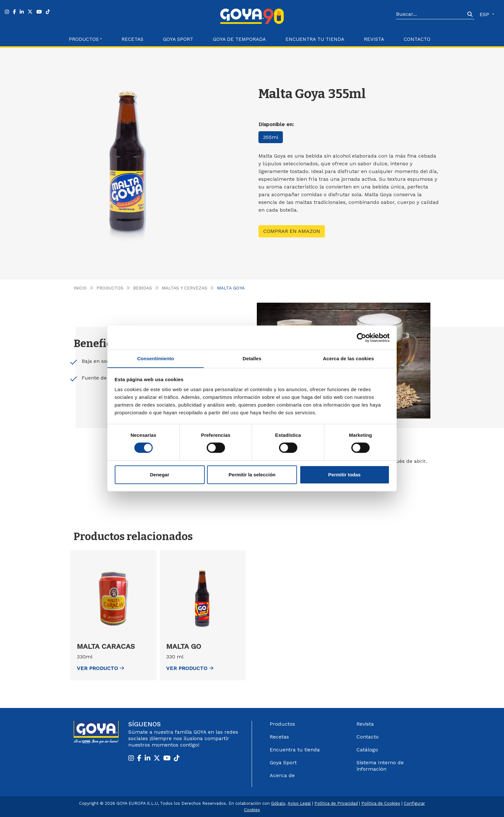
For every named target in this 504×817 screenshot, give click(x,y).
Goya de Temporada (239, 39)
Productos (110, 288)
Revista (374, 39)
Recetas (132, 39)
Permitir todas (344, 475)
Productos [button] (84, 39)
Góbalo (278, 803)
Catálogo (367, 750)
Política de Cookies (381, 803)
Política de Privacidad (336, 803)
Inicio (80, 288)
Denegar (159, 475)
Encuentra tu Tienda (315, 39)
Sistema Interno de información (380, 766)
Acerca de (282, 775)
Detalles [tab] (252, 358)
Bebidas (143, 288)
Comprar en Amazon (292, 231)
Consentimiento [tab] (156, 358)
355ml (271, 137)
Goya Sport (178, 39)
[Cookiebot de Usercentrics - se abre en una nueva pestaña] (361, 337)
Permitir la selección (252, 475)
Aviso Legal (299, 803)
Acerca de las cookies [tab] (349, 358)
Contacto (417, 39)
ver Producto (100, 668)
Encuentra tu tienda (295, 750)
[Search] (431, 14)
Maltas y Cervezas (186, 288)
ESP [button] (485, 14)
